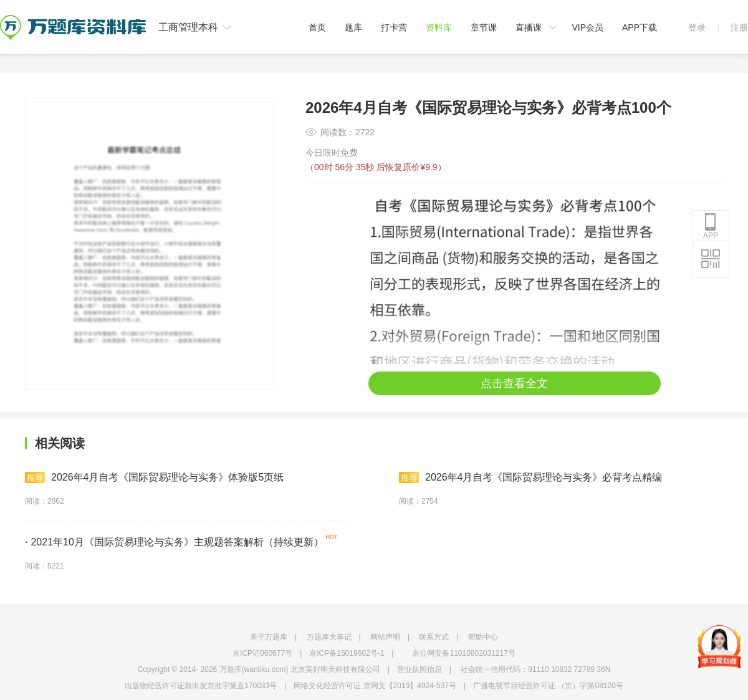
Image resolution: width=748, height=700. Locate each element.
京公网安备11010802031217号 (463, 653)
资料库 (439, 27)
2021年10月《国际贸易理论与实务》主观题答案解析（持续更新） (174, 542)
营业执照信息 (420, 669)
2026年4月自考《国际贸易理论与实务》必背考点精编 (531, 477)
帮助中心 (483, 637)
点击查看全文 (514, 383)
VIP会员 (587, 27)
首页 (317, 27)
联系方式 (434, 637)
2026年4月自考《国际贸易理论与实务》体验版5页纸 (154, 477)
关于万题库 (269, 637)
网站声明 (385, 637)
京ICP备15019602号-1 (347, 653)
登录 (697, 27)
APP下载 (640, 27)
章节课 (484, 27)
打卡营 (394, 27)
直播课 (529, 27)
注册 (739, 27)
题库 (353, 27)
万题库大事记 (329, 637)
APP (711, 226)
